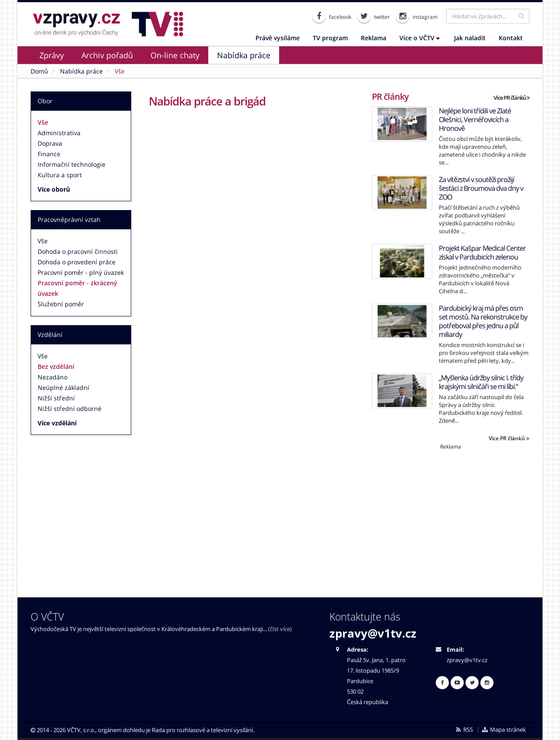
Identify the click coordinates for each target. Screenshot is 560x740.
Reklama (374, 38)
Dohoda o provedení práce (77, 262)
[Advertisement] (451, 512)
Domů (39, 71)
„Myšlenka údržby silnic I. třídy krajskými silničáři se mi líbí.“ (481, 382)
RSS (464, 730)
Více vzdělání (57, 423)
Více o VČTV (420, 38)
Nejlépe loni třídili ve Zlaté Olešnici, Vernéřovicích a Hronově (475, 119)
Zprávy (52, 55)
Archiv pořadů (107, 55)
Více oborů (54, 189)
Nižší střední (56, 398)
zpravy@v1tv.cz (373, 633)
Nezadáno (52, 377)
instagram (417, 16)
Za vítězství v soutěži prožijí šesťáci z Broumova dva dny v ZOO (481, 188)
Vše (43, 122)
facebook (332, 16)
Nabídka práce (244, 55)
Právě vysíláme (278, 38)
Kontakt (511, 38)
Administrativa (59, 133)
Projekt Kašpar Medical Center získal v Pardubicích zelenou (482, 253)
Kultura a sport (60, 175)
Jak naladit (470, 38)
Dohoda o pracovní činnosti (78, 251)
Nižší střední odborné (70, 409)
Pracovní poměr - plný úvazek (81, 272)
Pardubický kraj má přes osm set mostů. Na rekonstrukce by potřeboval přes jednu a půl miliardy (483, 321)
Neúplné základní (63, 388)
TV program (330, 38)
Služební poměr (61, 304)
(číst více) (280, 629)
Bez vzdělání (56, 366)
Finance (49, 154)
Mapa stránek (504, 730)
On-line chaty (175, 55)
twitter (374, 16)
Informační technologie (72, 164)
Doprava (50, 143)
